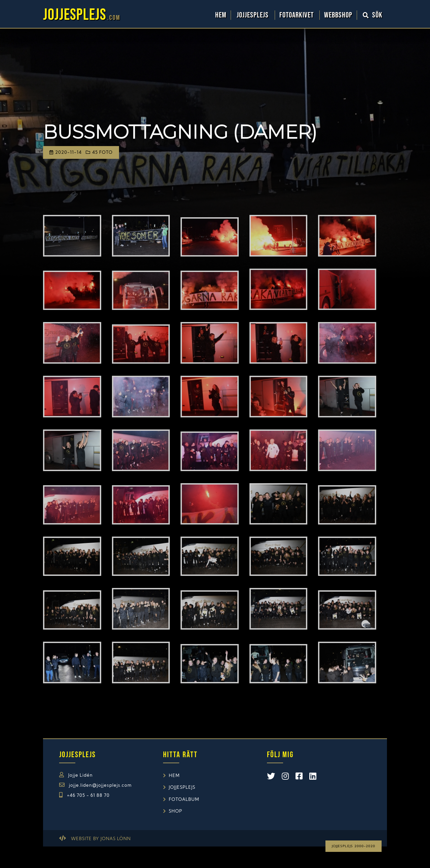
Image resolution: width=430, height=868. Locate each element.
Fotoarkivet (297, 15)
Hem (221, 15)
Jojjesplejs (253, 15)
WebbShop (338, 15)
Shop (175, 811)
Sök (373, 15)
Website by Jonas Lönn (101, 839)
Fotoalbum (184, 800)
